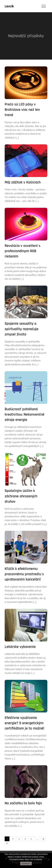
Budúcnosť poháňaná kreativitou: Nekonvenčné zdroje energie (24, 414)
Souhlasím (26, 864)
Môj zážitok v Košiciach (23, 182)
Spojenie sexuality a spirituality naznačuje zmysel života (22, 329)
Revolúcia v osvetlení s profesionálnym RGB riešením (23, 251)
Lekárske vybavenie (20, 647)
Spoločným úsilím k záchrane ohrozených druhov (21, 496)
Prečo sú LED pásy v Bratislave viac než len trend (22, 110)
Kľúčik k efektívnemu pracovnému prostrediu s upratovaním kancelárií (24, 574)
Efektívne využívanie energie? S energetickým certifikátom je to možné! (24, 723)
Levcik (9, 6)
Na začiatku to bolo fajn (23, 803)
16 (43, 839)
